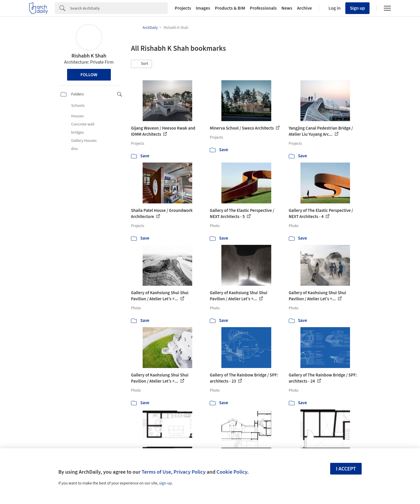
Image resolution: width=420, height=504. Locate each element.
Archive (304, 8)
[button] (141, 64)
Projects (183, 8)
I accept (346, 469)
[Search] (119, 8)
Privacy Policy (190, 472)
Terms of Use (156, 472)
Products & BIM (230, 8)
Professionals (263, 8)
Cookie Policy (232, 472)
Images (203, 8)
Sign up (357, 8)
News (287, 8)
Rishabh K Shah (89, 56)
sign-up (165, 483)
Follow (89, 75)
